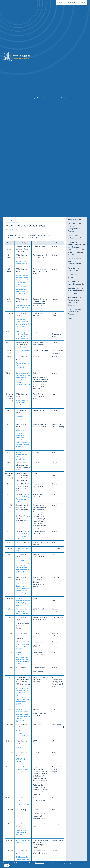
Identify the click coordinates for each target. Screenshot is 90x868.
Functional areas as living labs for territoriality (23, 365)
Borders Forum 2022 (23, 804)
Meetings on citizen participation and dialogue (23, 832)
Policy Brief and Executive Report (75, 269)
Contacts (61, 2)
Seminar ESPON (22, 747)
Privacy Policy (40, 863)
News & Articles (62, 98)
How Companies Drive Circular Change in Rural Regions (74, 227)
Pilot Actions (48, 98)
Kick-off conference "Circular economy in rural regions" (76, 291)
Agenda (36, 98)
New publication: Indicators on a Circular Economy (75, 261)
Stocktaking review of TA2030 (75, 276)
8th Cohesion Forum (23, 351)
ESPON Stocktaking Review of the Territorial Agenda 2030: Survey (76, 301)
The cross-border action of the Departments (22, 403)
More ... (71, 318)
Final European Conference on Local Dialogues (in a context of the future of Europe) (23, 588)
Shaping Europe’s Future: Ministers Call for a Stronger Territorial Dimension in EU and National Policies (76, 248)
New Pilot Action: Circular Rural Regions (75, 312)
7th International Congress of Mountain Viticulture (23, 611)
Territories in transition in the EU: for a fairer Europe (23, 733)
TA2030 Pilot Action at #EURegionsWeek (76, 237)
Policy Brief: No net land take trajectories (76, 283)
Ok (7, 866)
